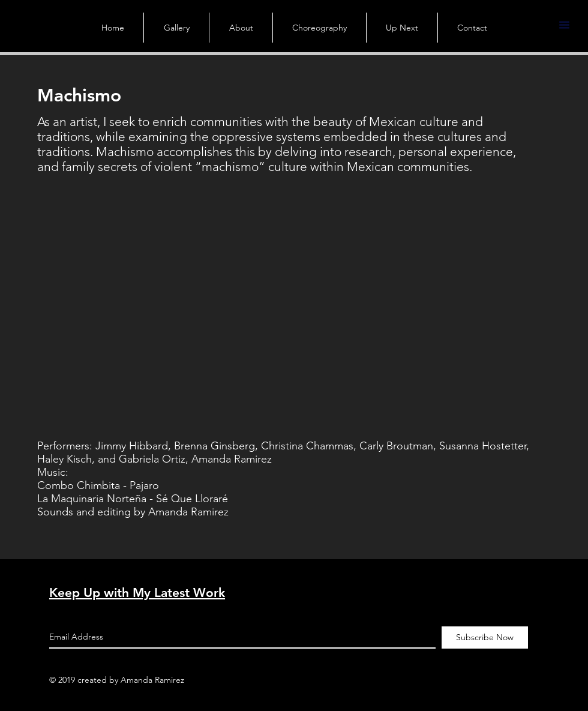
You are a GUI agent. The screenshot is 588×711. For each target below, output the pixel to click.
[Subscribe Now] (485, 637)
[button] (564, 25)
